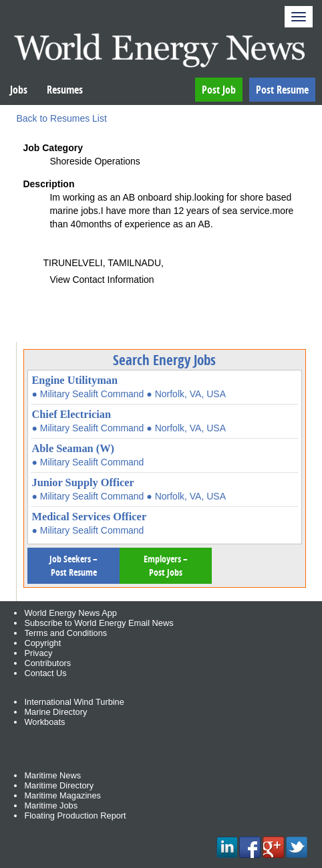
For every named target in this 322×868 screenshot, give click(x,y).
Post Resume (282, 90)
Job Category (52, 148)
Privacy (38, 653)
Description (48, 184)
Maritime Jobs (51, 805)
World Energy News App (70, 613)
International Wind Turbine (74, 702)
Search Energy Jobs (164, 360)
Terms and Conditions (65, 633)
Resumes (65, 90)
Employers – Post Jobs (166, 565)
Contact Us (45, 673)
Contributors (47, 663)
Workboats (44, 722)
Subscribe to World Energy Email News (99, 623)
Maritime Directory (59, 785)
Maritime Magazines (62, 795)
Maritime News (52, 775)
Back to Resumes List (61, 118)
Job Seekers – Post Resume (73, 565)
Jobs (19, 90)
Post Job (219, 90)
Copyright (42, 643)
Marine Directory (55, 712)
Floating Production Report (75, 816)
